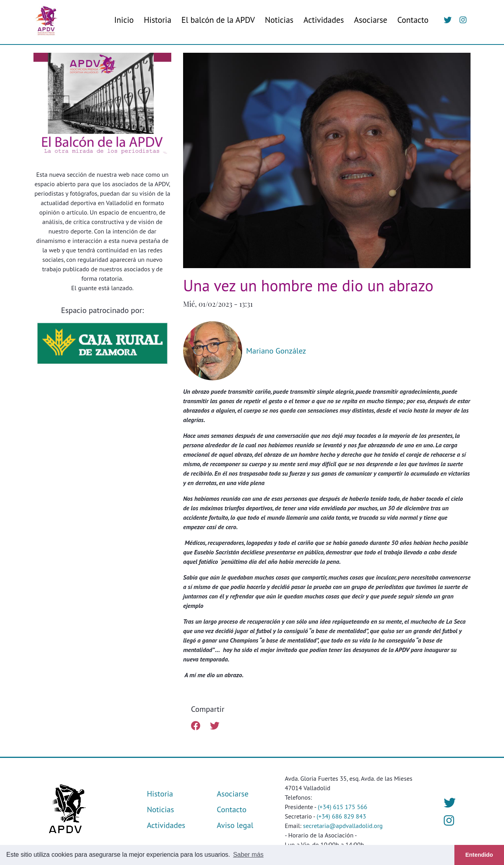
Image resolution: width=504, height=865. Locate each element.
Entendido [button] (479, 855)
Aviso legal (235, 825)
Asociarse (371, 20)
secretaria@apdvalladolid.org (343, 826)
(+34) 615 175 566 (343, 807)
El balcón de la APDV (218, 20)
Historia (157, 20)
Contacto (413, 20)
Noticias (279, 20)
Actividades (324, 20)
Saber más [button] (248, 855)
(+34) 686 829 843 (341, 816)
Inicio (124, 20)
